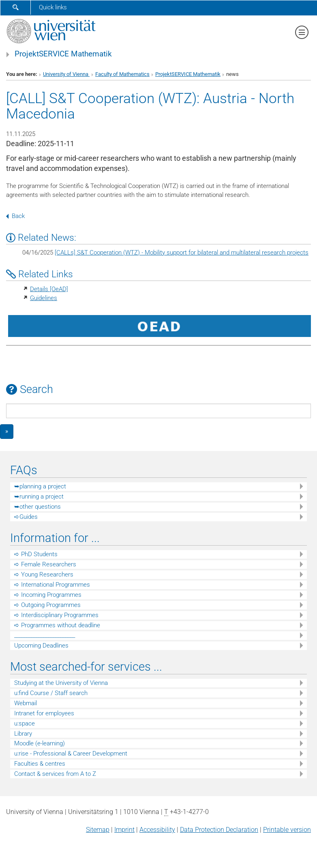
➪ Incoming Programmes (48, 595)
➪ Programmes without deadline (57, 625)
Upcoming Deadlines (41, 646)
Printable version (287, 830)
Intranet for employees (44, 713)
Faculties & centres (40, 764)
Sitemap (98, 830)
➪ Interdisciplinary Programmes (56, 615)
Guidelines (44, 298)
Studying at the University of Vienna (61, 683)
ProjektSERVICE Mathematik (63, 54)
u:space (25, 723)
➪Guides (26, 517)
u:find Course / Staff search (51, 693)
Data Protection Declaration (219, 830)
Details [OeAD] (49, 289)
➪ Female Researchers (45, 564)
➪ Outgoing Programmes (47, 605)
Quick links (53, 7)
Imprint (124, 830)
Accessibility (157, 830)
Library (23, 734)
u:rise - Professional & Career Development (71, 754)
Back (15, 216)
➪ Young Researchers (44, 574)
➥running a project (39, 497)
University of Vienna (66, 74)
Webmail (26, 703)
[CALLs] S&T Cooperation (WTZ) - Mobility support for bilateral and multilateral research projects (182, 253)
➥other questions (37, 507)
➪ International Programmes (52, 585)
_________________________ (45, 635)
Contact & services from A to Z (55, 774)
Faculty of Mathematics (122, 74)
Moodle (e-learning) (40, 743)
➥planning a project (40, 486)
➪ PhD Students (36, 554)
